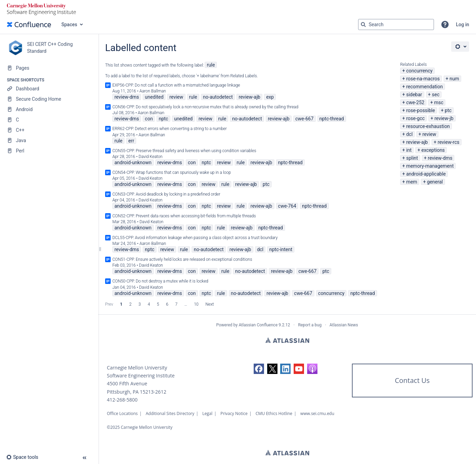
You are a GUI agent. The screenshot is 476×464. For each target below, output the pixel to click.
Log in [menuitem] (463, 24)
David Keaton (150, 157)
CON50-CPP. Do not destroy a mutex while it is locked (160, 281)
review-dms (440, 158)
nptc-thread (332, 119)
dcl (409, 134)
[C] (49, 120)
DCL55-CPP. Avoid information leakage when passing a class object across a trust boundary (195, 238)
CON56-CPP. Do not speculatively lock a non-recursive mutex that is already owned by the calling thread (205, 107)
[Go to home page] (29, 24)
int (409, 150)
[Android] (49, 109)
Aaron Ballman (153, 91)
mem (412, 182)
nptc (163, 119)
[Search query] (396, 24)
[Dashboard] (49, 89)
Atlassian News (344, 325)
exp (270, 97)
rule (211, 65)
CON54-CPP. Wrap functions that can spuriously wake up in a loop (172, 172)
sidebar (414, 95)
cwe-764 (287, 206)
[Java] (49, 140)
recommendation (424, 87)
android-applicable (426, 174)
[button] (445, 24)
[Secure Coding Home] (49, 99)
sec (436, 95)
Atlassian (287, 340)
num (454, 79)
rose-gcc (415, 118)
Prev (109, 304)
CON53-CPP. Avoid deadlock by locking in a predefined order (166, 194)
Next (210, 304)
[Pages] (49, 68)
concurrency (419, 71)
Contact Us (412, 380)
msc (439, 102)
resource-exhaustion (428, 126)
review (429, 134)
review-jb (444, 118)
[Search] (363, 24)
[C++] (49, 130)
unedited (154, 97)
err (131, 141)
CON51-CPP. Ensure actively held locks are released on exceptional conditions (182, 259)
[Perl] (49, 151)
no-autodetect (218, 97)
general (435, 182)
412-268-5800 (122, 400)
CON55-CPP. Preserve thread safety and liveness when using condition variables (184, 151)
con (149, 119)
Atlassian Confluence (258, 325)
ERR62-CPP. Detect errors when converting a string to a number (170, 129)
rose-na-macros (423, 79)
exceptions (433, 150)
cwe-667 (305, 119)
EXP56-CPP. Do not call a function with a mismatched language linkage (176, 85)
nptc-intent (281, 249)
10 (196, 304)
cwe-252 (415, 102)
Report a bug (310, 325)
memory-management (430, 166)
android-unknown (133, 162)
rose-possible (421, 110)
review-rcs (449, 142)
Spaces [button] (69, 24)
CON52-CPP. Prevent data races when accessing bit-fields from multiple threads (184, 216)
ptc (448, 110)
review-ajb (417, 142)
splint (412, 158)
